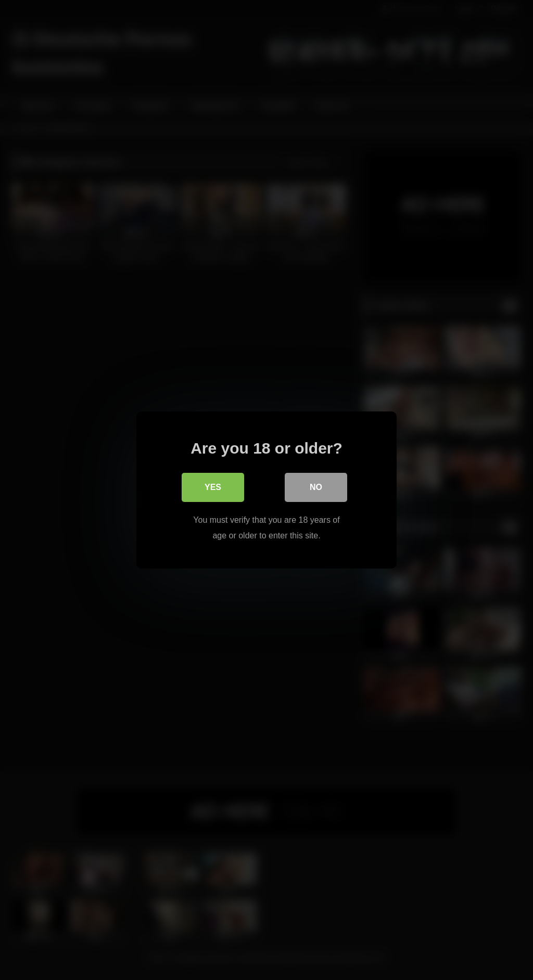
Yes (213, 487)
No (316, 487)
